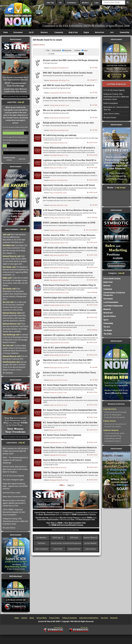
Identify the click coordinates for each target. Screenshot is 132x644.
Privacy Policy (55, 618)
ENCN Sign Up (58, 538)
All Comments (8, 373)
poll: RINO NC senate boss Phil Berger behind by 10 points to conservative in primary (69, 86)
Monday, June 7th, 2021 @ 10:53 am (58, 430)
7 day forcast (120, 188)
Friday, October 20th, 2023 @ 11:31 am (59, 155)
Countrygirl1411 (93, 80)
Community (59, 32)
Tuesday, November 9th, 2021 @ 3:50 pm (59, 343)
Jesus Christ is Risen (111, 114)
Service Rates (42, 618)
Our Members (41, 538)
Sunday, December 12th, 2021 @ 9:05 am (59, 268)
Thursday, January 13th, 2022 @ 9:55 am (59, 230)
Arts (112, 32)
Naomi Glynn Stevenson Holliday (15, 497)
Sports (106, 320)
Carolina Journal (93, 143)
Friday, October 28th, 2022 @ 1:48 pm (59, 205)
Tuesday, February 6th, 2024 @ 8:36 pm (59, 130)
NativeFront (100, 32)
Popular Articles (110, 421)
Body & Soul (73, 32)
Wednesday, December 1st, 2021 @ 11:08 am (60, 318)
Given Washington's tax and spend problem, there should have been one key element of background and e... (15, 294)
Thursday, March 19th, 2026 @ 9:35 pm (59, 68)
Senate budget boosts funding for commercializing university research (69, 174)
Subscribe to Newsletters (89, 618)
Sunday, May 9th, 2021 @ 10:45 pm (58, 443)
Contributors (72, 3)
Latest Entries (91, 549)
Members (85, 3)
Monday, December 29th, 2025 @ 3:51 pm (59, 80)
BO (60, 3)
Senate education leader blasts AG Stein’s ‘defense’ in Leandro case (70, 311)
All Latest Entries (9, 528)
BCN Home (74, 538)
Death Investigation (111, 103)
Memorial (107, 309)
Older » (62, 485)
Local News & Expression (113, 306)
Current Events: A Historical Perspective (66, 543)
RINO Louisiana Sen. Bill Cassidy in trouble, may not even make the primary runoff (15, 451)
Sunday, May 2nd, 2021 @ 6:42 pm (58, 455)
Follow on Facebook (69, 618)
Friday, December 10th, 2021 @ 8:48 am (59, 280)
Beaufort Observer (91, 538)
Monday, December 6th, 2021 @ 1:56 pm (59, 293)
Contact (24, 618)
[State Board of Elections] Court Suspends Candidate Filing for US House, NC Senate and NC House (70, 286)
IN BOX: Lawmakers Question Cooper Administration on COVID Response (69, 224)
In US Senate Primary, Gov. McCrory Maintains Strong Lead (68, 210)
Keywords (114, 618)
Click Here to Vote (9, 158)
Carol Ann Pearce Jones (12, 493)
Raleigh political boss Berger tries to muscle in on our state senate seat (68, 124)
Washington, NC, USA (116, 198)
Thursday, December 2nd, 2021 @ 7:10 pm (60, 305)
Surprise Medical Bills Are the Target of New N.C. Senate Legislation (67, 461)
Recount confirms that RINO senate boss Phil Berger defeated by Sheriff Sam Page (71, 61)
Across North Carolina (112, 279)
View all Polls (22, 159)
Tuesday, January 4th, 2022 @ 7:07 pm (59, 243)
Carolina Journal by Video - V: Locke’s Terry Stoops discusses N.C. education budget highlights (69, 236)
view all (21, 102)
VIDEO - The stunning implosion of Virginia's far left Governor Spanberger (15, 460)
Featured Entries (74, 549)
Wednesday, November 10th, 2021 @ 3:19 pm (60, 330)
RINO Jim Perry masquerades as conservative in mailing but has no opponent (70, 199)
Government (18, 32)
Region (86, 32)
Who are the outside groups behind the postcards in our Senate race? (70, 111)
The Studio (108, 334)
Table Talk (50, 3)
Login (96, 3)
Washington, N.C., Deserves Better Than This (116, 108)
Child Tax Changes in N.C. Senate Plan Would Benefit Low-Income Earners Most (71, 474)
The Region (108, 330)
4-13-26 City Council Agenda (13, 476)
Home (6, 32)
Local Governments (111, 302)
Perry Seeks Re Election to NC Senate (59, 323)
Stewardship (124, 32)
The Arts (107, 327)
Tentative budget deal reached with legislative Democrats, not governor (70, 299)
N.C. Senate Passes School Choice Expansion (62, 435)
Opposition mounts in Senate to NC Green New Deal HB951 (68, 360)
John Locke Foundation (92, 230)
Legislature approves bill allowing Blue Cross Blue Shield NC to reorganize (70, 161)
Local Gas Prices (110, 409)
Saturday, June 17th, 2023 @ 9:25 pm (58, 180)
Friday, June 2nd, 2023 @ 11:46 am (58, 193)
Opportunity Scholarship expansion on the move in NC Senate (69, 185)
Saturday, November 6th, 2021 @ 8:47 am (59, 355)
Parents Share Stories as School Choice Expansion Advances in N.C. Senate (70, 449)
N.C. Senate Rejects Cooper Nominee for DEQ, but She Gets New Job (70, 424)
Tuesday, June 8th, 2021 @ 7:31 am (58, 418)
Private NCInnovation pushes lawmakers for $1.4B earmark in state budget (69, 149)
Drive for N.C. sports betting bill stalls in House (63, 348)
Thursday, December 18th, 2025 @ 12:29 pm (60, 93)
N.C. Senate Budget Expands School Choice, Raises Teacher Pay (70, 385)
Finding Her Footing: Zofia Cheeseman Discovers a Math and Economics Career (15, 521)
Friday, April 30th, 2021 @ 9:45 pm (58, 468)
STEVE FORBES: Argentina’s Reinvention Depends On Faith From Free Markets (14, 512)
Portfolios (41, 543)
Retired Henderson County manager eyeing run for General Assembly (68, 261)
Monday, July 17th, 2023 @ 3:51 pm (58, 168)
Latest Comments (41, 549)
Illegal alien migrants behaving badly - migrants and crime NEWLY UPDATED (15, 486)
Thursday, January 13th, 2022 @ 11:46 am (60, 218)
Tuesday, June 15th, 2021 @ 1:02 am (58, 405)
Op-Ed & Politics (110, 316)
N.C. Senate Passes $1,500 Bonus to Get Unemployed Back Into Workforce (70, 411)
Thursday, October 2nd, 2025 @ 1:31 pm (59, 105)
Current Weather (91, 543)
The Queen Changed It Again (13, 480)
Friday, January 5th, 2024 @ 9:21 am (58, 143)
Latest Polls (58, 549)
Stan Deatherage (93, 217)
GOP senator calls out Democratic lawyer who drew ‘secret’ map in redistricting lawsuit (70, 249)
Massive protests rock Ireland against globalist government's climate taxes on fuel (14, 503)
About (32, 618)
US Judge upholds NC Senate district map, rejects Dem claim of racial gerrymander (70, 99)
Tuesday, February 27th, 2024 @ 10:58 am (60, 118)
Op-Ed (31, 32)
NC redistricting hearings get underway (60, 135)
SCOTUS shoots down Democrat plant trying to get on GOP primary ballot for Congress (15, 469)
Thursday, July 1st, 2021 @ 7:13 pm (58, 393)
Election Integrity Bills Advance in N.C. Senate (63, 398)
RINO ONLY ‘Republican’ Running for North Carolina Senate (68, 73)
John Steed (95, 68)
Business (44, 32)
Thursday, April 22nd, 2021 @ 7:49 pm (59, 480)
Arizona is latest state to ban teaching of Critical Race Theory (69, 373)
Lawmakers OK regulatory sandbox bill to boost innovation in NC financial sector (70, 336)
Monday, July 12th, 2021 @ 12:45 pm (58, 380)
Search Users (39, 45)
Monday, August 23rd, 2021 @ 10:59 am (59, 368)
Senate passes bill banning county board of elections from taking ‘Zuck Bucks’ (68, 274)
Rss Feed (104, 618)
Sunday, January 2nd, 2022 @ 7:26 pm (59, 255)
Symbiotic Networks (111, 430)
